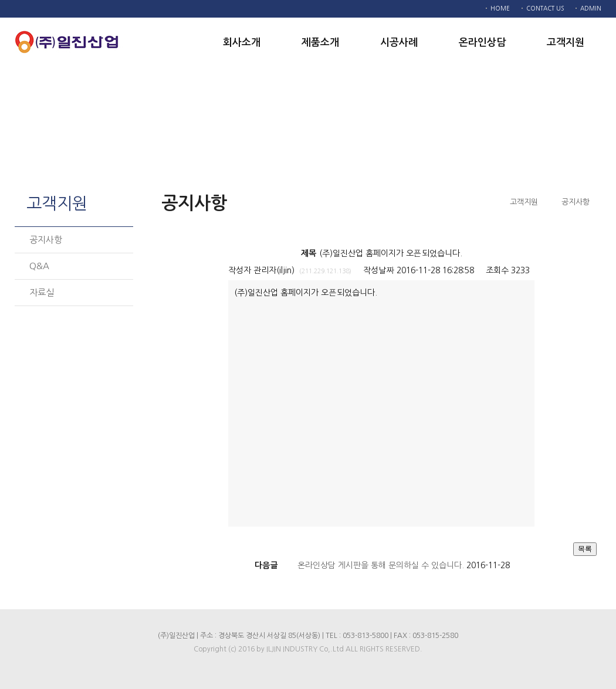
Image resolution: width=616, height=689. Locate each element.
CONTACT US (545, 8)
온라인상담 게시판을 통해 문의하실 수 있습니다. (381, 565)
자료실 (42, 292)
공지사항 (46, 240)
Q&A (39, 266)
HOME (500, 8)
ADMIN (591, 8)
